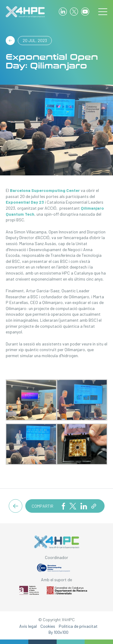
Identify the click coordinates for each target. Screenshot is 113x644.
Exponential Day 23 (25, 202)
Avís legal (28, 626)
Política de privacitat (78, 626)
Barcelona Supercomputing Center (45, 190)
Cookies (48, 626)
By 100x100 (58, 632)
